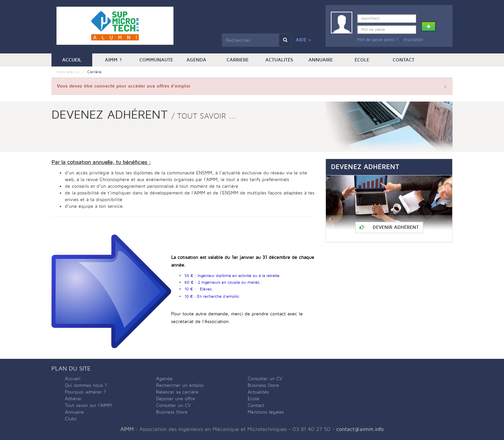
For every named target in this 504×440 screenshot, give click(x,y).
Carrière (94, 72)
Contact (404, 60)
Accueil (77, 59)
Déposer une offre (176, 399)
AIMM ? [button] (113, 60)
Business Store (172, 412)
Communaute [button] (156, 60)
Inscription (414, 40)
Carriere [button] (238, 60)
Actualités (279, 60)
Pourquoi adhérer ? (85, 392)
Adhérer (73, 399)
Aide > (303, 40)
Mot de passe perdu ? (378, 40)
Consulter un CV (173, 405)
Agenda (196, 60)
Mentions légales (266, 412)
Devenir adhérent (389, 227)
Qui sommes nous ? (86, 385)
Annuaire (321, 60)
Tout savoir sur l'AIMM (88, 405)
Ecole (254, 399)
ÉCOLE (362, 60)
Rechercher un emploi (180, 385)
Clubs (71, 419)
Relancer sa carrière (177, 392)
